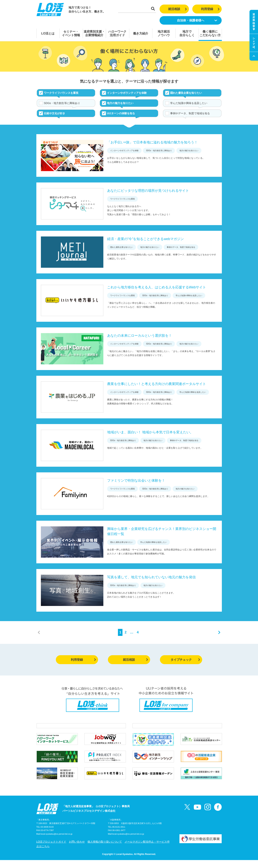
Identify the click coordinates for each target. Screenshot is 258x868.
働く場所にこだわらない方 (210, 33)
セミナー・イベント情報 (71, 33)
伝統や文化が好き (55, 113)
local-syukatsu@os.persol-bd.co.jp (57, 842)
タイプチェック (185, 660)
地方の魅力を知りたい (120, 103)
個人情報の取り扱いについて (105, 850)
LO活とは (48, 33)
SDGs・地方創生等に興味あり (62, 103)
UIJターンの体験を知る (121, 113)
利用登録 (210, 9)
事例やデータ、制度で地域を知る (190, 113)
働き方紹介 (141, 33)
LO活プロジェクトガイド (51, 850)
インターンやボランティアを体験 (127, 93)
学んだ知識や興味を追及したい (189, 103)
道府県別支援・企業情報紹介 (94, 33)
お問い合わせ (77, 850)
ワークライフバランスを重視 (61, 93)
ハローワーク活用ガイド (117, 33)
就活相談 (177, 9)
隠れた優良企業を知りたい (186, 93)
